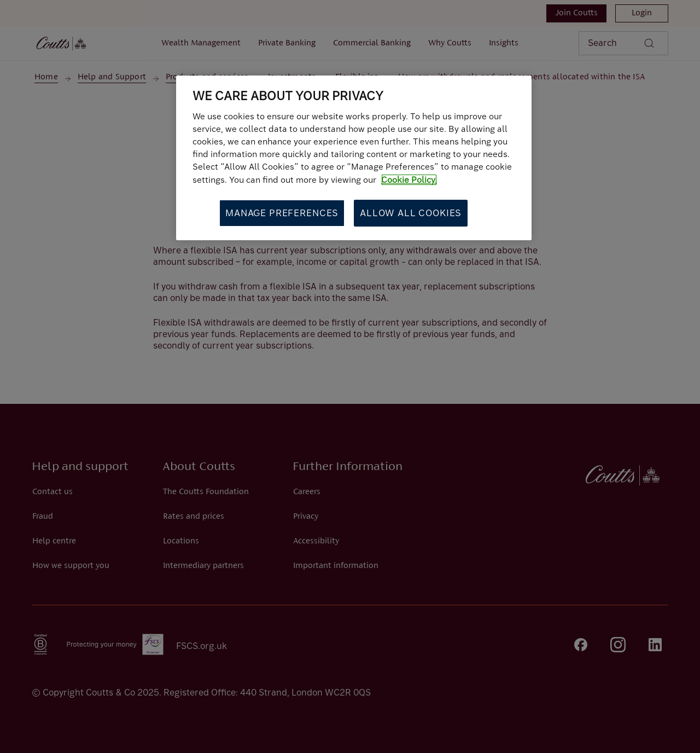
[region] (354, 158)
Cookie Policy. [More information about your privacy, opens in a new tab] (409, 180)
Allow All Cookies (411, 213)
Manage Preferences (282, 213)
